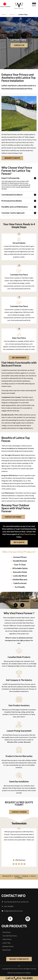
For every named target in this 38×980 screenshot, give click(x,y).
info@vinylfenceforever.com (12, 911)
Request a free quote (19, 959)
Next (22, 605)
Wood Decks (7, 950)
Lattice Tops (6, 943)
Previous (16, 605)
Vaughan (17, 876)
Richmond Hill (7, 876)
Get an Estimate (19, 358)
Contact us (19, 45)
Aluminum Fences (8, 946)
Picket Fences (7, 939)
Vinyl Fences (7, 932)
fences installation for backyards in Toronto (18, 448)
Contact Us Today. (14, 517)
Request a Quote (13, 158)
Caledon (20, 878)
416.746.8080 (8, 906)
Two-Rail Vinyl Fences (10, 936)
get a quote (19, 542)
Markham (25, 876)
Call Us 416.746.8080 (19, 978)
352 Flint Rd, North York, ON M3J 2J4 (15, 902)
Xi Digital (27, 973)
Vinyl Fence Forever (28, 534)
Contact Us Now (19, 812)
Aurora (33, 876)
